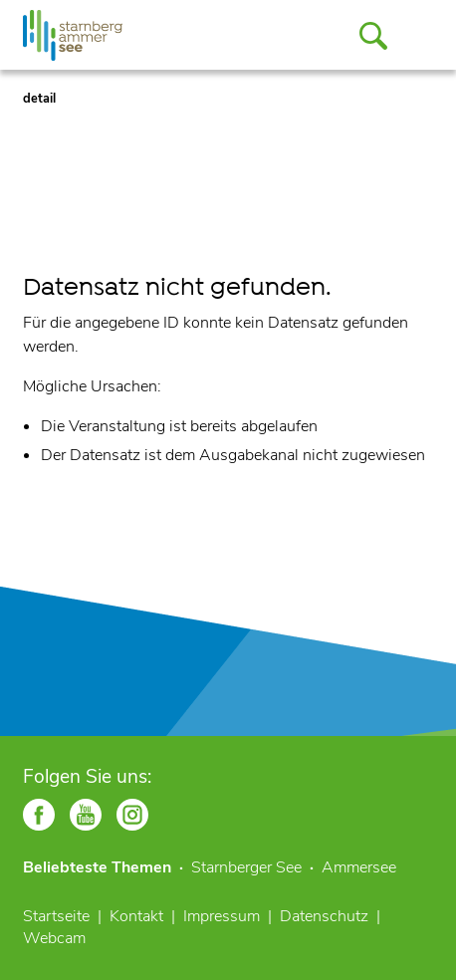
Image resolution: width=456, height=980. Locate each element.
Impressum (222, 916)
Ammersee (359, 867)
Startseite (56, 916)
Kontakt (136, 916)
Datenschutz (324, 916)
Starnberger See (246, 867)
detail (39, 99)
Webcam (54, 938)
